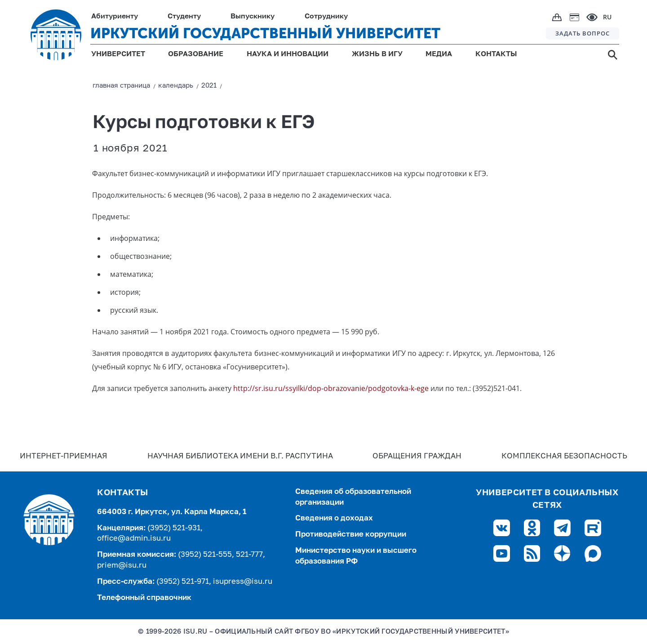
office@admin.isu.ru (134, 539)
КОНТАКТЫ (496, 54)
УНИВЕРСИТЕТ (118, 54)
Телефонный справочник (144, 598)
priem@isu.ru (122, 566)
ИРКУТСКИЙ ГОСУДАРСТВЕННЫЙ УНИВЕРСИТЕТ (265, 33)
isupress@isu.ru (243, 582)
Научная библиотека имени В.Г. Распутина (240, 456)
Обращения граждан (417, 456)
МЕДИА (439, 54)
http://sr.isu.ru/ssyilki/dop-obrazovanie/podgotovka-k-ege (331, 388)
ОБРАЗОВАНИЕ (196, 54)
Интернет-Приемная (64, 456)
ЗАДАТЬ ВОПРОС (583, 33)
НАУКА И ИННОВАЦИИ (288, 54)
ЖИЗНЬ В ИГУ (377, 54)
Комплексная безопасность (564, 456)
